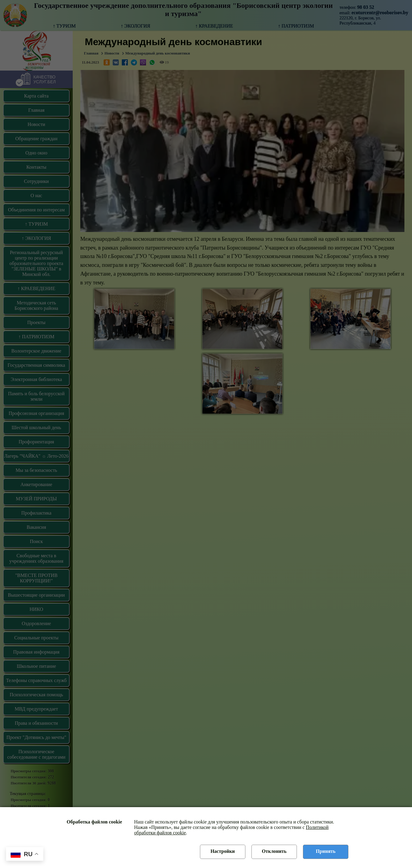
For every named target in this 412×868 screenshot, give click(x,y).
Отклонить (274, 851)
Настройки (223, 851)
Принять (326, 851)
